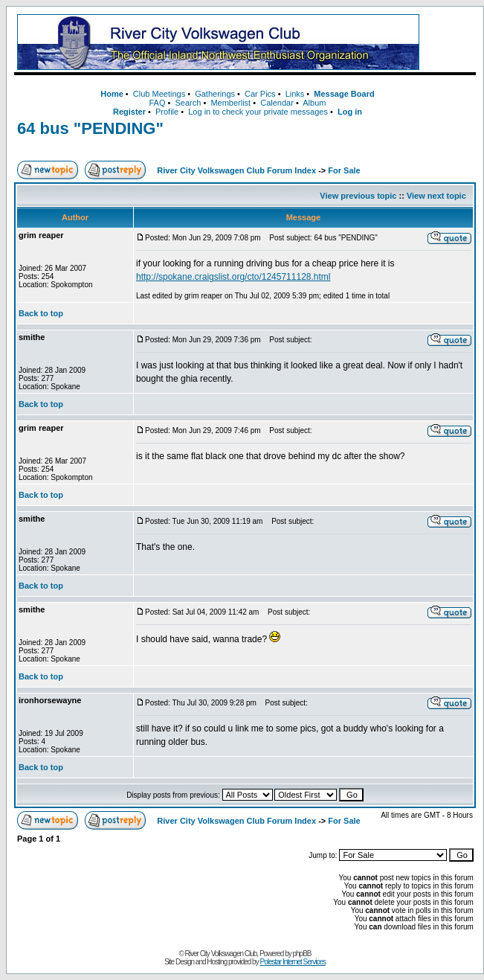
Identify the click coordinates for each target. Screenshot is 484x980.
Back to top (41, 313)
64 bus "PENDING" (90, 128)
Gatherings (215, 94)
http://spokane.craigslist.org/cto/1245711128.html (233, 277)
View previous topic (358, 196)
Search (188, 103)
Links (295, 94)
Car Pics (260, 94)
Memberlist (230, 103)
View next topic (436, 196)
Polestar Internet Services (293, 962)
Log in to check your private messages (258, 112)
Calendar (277, 103)
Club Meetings (159, 94)
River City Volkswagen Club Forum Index (236, 170)
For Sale (344, 170)
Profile (167, 112)
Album (314, 103)
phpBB (302, 954)
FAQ (157, 103)
